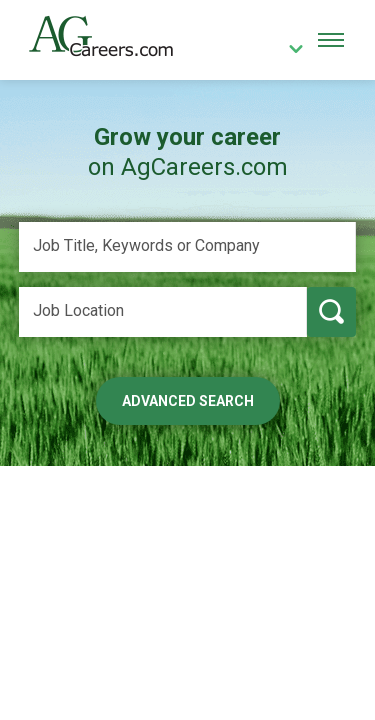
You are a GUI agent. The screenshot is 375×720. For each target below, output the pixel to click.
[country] (289, 51)
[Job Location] (163, 312)
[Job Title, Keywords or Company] (188, 247)
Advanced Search (188, 401)
